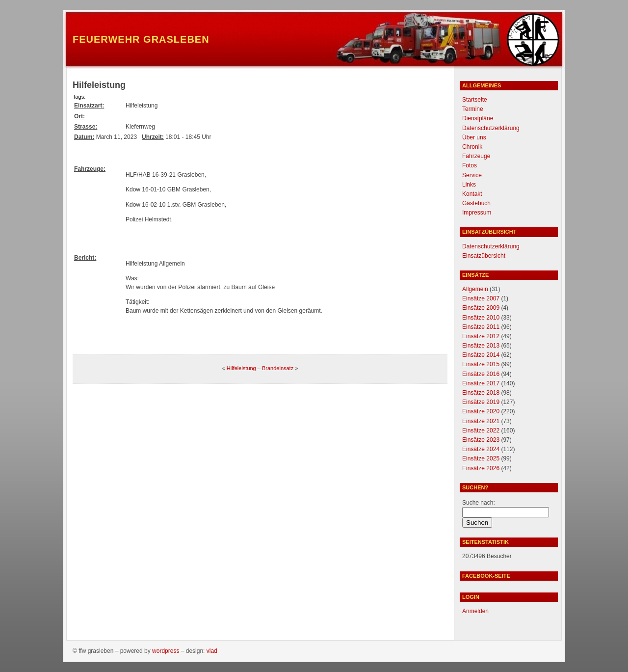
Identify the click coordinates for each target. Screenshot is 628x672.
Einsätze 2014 (481, 355)
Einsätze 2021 (481, 421)
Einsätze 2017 (481, 383)
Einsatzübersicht (484, 256)
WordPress (166, 651)
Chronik (472, 147)
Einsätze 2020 (481, 411)
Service (472, 175)
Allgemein (475, 289)
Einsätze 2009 (481, 308)
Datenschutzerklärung (491, 128)
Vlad (212, 651)
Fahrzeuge (476, 156)
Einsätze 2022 (481, 430)
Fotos (470, 165)
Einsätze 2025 (481, 458)
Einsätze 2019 (481, 402)
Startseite (475, 100)
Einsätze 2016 (481, 374)
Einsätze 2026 (481, 468)
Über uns (474, 137)
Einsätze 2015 (481, 364)
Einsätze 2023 (481, 440)
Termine (473, 109)
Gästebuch (476, 203)
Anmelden (475, 611)
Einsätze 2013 (481, 346)
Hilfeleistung (241, 368)
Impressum (477, 213)
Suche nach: (479, 503)
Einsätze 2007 (481, 298)
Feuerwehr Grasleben (141, 39)
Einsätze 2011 (481, 327)
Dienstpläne (478, 118)
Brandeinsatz (278, 368)
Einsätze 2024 (481, 449)
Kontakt (472, 194)
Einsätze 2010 (481, 318)
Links (469, 185)
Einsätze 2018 (481, 393)
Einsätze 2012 (481, 336)
